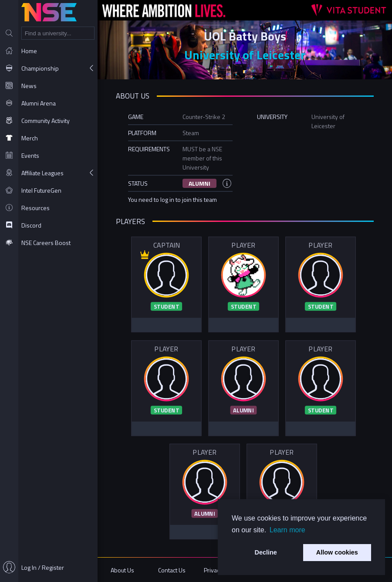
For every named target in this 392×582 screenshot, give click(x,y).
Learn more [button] (287, 530)
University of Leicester (245, 55)
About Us (122, 570)
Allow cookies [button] (337, 552)
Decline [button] (266, 552)
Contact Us (172, 570)
